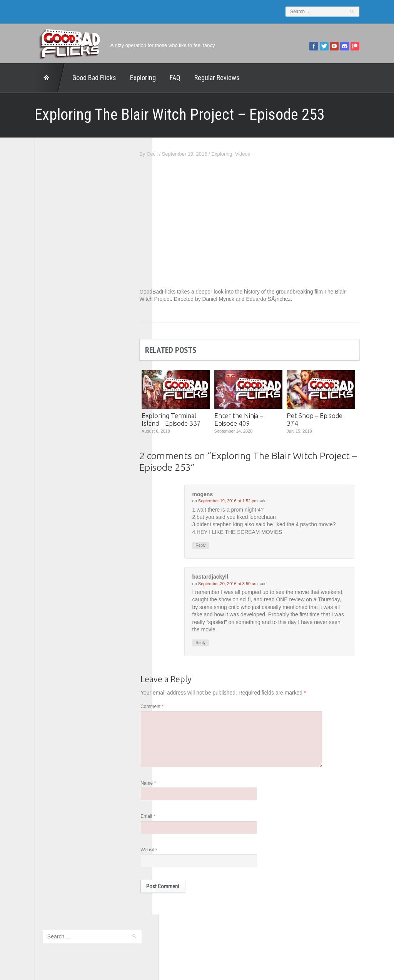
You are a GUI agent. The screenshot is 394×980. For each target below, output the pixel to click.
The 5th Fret (41, 338)
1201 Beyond (42, 278)
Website (164, 851)
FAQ (160, 78)
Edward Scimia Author (52, 288)
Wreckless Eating (47, 399)
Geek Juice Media (47, 308)
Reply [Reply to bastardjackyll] (216, 644)
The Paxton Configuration (56, 379)
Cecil (168, 154)
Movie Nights (42, 328)
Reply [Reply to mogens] (216, 546)
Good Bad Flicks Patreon (55, 318)
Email (164, 818)
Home (35, 78)
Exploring (128, 78)
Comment (168, 708)
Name (164, 784)
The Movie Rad (44, 369)
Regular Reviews (202, 78)
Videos (258, 154)
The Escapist (42, 359)
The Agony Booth (47, 349)
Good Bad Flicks (79, 78)
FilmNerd (38, 298)
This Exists (39, 389)
